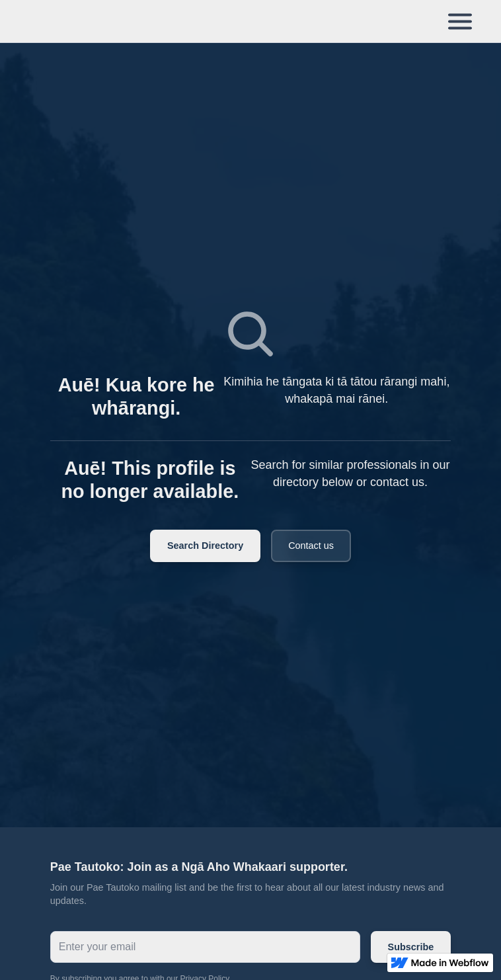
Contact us (311, 546)
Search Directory (205, 546)
